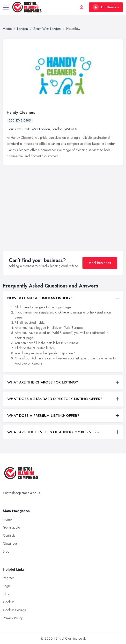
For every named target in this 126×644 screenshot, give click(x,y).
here (26, 307)
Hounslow (14, 129)
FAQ (6, 594)
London (57, 129)
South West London (36, 129)
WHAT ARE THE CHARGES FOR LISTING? (43, 382)
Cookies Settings (14, 610)
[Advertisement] (64, 204)
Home (7, 519)
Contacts (9, 535)
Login (7, 586)
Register (8, 578)
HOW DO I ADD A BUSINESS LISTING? (40, 298)
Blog (6, 551)
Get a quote (11, 527)
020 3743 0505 (20, 121)
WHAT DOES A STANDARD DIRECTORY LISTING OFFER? (55, 399)
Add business (100, 263)
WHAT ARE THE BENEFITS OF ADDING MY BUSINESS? (53, 432)
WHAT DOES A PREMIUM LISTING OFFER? (43, 416)
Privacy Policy (13, 618)
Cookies (9, 602)
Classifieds (10, 543)
